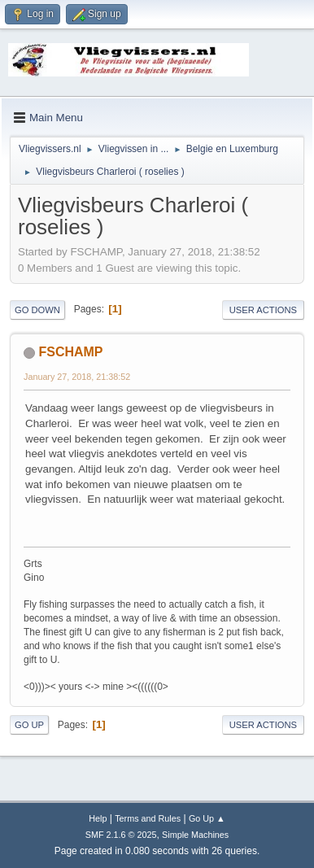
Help (98, 818)
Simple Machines (195, 835)
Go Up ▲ (207, 818)
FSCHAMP (70, 352)
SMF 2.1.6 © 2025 (121, 835)
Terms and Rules (148, 818)
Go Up (29, 725)
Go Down (37, 310)
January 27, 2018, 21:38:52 (77, 377)
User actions (263, 310)
